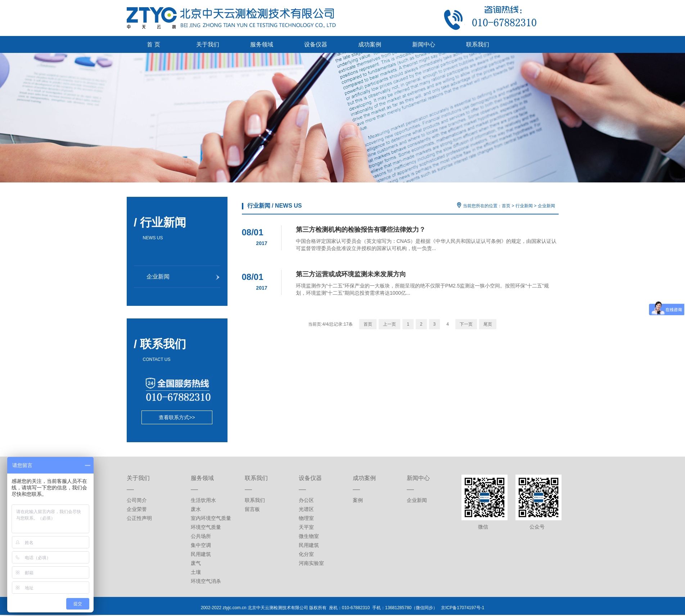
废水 (196, 509)
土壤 (196, 572)
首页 (506, 206)
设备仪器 (316, 44)
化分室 (306, 554)
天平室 (306, 527)
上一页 (389, 324)
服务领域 (262, 44)
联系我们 (478, 44)
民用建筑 (201, 554)
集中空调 (201, 545)
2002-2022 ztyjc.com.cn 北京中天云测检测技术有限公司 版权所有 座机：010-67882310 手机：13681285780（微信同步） (321, 608)
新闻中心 (424, 44)
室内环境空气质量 (211, 518)
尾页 (488, 324)
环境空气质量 (206, 527)
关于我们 (208, 44)
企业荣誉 (137, 509)
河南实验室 (311, 563)
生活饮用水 (203, 500)
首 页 (153, 44)
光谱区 (306, 509)
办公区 (306, 500)
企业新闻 (546, 206)
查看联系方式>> (177, 417)
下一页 (466, 324)
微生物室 (309, 536)
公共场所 (201, 536)
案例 (358, 500)
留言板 (252, 509)
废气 (196, 563)
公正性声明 (139, 518)
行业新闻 (524, 206)
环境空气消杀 (206, 581)
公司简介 (137, 500)
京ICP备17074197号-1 (463, 608)
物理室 (306, 518)
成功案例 (370, 44)
